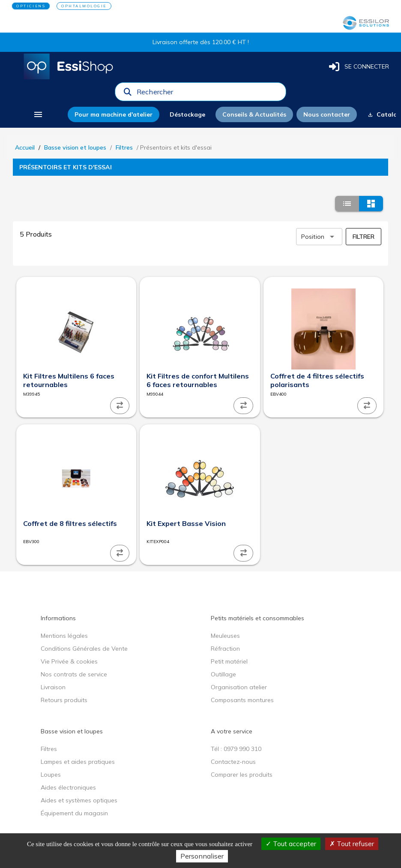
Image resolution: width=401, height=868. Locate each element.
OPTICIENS (31, 6)
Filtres (124, 147)
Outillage (223, 674)
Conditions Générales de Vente (84, 649)
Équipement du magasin (74, 813)
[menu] (38, 114)
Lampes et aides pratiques (78, 762)
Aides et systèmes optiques (79, 800)
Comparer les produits (242, 775)
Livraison (53, 687)
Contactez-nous (233, 762)
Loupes (51, 775)
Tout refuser (352, 844)
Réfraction (225, 649)
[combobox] (209, 94)
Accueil (25, 147)
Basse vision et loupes (75, 147)
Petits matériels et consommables (257, 618)
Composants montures (242, 700)
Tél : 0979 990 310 (236, 749)
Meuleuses (225, 636)
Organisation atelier (239, 687)
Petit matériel (229, 661)
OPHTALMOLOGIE (84, 6)
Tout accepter (291, 844)
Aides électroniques (68, 787)
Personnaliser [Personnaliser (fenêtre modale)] (202, 856)
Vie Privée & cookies (69, 661)
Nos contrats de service (74, 674)
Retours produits (64, 700)
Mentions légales (64, 636)
